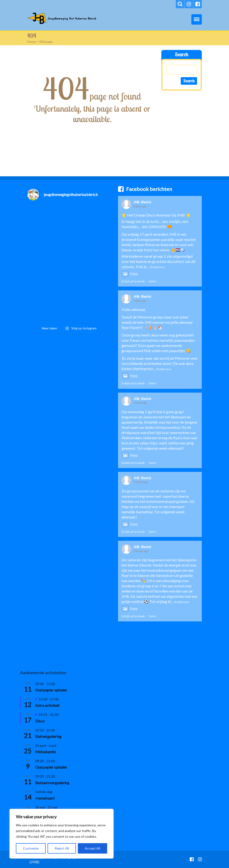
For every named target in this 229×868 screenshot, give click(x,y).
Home (32, 42)
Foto (130, 274)
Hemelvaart (45, 798)
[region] (62, 834)
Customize (31, 848)
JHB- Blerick (142, 202)
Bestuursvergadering (52, 783)
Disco (40, 721)
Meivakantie (46, 752)
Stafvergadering (48, 736)
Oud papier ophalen (51, 690)
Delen (153, 281)
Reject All (62, 848)
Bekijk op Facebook (133, 281)
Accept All (92, 848)
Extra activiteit (47, 705)
